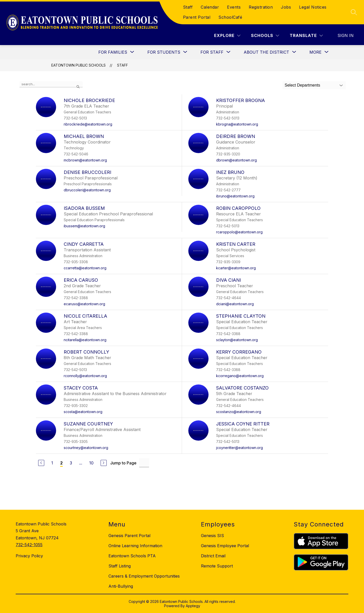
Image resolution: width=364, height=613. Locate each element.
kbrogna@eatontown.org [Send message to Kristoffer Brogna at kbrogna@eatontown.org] (237, 124)
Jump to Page (123, 463)
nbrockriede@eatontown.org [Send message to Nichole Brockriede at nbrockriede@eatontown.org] (88, 124)
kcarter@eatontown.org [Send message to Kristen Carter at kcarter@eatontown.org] (236, 268)
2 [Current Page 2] (61, 463)
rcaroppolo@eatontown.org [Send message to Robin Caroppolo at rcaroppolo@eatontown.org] (239, 232)
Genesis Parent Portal (129, 536)
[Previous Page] (41, 463)
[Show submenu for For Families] (113, 52)
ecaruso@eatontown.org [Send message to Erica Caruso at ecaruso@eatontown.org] (84, 304)
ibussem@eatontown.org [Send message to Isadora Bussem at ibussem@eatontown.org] (84, 226)
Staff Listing (120, 566)
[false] (51, 84)
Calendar (210, 7)
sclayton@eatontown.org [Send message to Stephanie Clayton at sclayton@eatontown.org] (237, 340)
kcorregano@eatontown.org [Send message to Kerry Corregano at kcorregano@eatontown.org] (240, 376)
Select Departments (302, 85)
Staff (188, 7)
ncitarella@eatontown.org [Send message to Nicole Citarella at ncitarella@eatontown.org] (85, 340)
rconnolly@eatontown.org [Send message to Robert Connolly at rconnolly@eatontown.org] (85, 376)
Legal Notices (313, 7)
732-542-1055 (29, 545)
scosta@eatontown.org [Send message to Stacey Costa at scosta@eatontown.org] (83, 412)
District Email (213, 556)
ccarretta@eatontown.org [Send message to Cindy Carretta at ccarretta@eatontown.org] (85, 268)
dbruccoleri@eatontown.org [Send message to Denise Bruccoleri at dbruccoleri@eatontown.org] (87, 190)
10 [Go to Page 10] (91, 463)
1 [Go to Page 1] (52, 463)
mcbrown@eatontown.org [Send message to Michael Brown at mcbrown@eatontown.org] (85, 160)
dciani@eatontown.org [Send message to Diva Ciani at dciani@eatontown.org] (235, 304)
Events (234, 7)
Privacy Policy (29, 556)
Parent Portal (197, 17)
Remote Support (217, 566)
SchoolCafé (230, 17)
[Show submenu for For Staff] (212, 52)
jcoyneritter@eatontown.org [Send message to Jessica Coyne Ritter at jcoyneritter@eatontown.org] (240, 448)
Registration (261, 7)
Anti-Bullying (121, 586)
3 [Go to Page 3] (71, 463)
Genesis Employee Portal (225, 546)
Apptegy (193, 606)
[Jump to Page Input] (144, 463)
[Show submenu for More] (315, 52)
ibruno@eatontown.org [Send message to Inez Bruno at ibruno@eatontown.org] (235, 196)
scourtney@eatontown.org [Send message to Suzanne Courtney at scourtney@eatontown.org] (86, 448)
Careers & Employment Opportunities (144, 576)
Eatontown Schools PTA (132, 556)
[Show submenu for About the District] (266, 52)
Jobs (286, 7)
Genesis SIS (212, 536)
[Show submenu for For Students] (164, 52)
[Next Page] (104, 463)
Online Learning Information (135, 546)
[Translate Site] (306, 36)
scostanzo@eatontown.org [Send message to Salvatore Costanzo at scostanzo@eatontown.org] (239, 412)
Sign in (346, 35)
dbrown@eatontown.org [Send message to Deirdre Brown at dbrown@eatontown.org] (236, 160)
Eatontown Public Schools (78, 65)
